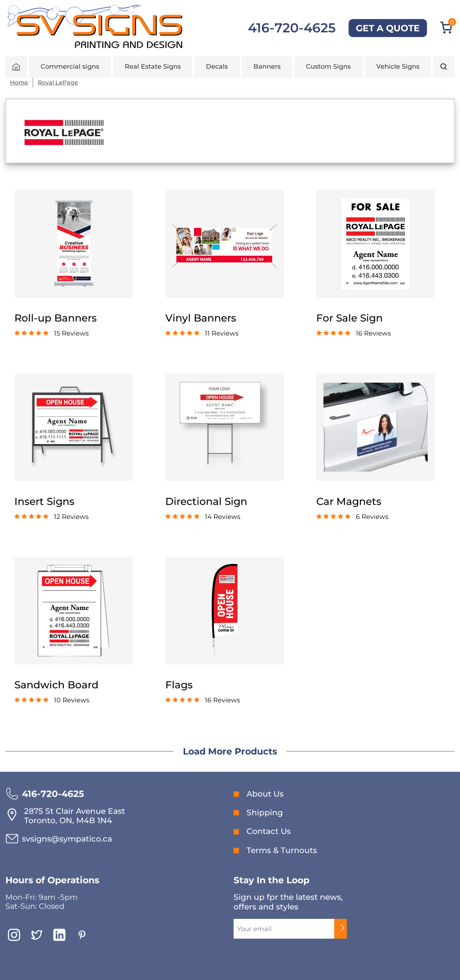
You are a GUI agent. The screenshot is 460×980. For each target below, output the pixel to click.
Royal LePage (58, 83)
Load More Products (230, 751)
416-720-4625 (292, 28)
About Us (265, 794)
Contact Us (269, 831)
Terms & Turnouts (282, 850)
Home (19, 83)
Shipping (265, 813)
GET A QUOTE (388, 28)
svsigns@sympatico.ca (67, 839)
